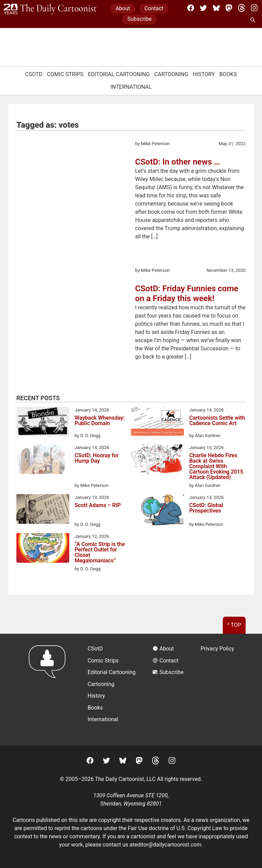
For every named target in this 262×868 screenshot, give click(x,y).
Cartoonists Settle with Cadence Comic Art (217, 421)
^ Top (234, 625)
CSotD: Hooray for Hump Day (97, 458)
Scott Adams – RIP (98, 506)
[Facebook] (191, 8)
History (204, 74)
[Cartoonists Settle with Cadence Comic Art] (157, 422)
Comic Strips (65, 74)
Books (228, 74)
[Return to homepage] (49, 690)
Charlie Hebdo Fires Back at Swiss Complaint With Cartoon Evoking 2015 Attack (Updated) (216, 466)
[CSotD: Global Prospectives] (157, 511)
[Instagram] (254, 8)
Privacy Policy (217, 649)
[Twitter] (203, 8)
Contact (154, 8)
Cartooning (171, 74)
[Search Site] (254, 20)
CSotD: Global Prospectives (206, 508)
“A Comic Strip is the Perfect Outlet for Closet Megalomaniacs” (100, 552)
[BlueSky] (216, 8)
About (123, 8)
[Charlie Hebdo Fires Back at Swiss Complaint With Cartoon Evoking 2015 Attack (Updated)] (157, 460)
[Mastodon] (229, 8)
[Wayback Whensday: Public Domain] (43, 423)
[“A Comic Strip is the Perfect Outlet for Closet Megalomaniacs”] (43, 549)
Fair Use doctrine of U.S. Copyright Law (175, 828)
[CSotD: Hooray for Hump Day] (43, 460)
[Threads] (242, 8)
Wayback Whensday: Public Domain (100, 421)
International (131, 87)
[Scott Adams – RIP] (43, 510)
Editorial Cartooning (119, 74)
